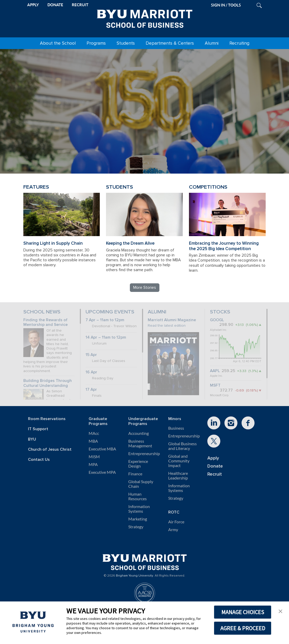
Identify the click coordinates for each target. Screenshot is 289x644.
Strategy (136, 527)
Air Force (176, 522)
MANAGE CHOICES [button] (243, 612)
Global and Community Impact (179, 461)
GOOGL (217, 320)
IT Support (38, 429)
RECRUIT (80, 5)
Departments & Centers (170, 43)
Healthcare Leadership (178, 476)
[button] (280, 611)
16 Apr (91, 372)
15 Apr (91, 355)
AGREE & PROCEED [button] (243, 628)
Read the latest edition (167, 326)
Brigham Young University (135, 576)
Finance (135, 474)
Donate (215, 466)
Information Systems (139, 509)
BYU (32, 439)
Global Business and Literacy (182, 446)
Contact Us (39, 460)
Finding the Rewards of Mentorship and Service (45, 323)
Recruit (215, 474)
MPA (93, 464)
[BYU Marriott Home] (145, 18)
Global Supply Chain (141, 484)
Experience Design (138, 464)
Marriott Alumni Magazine (172, 320)
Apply (213, 458)
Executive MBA (102, 449)
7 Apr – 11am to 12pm (105, 320)
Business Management (140, 443)
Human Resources (138, 496)
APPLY (33, 5)
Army (173, 530)
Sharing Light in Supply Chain (53, 243)
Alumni (212, 43)
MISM (94, 457)
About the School (58, 43)
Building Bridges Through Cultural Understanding (48, 383)
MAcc (94, 433)
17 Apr (91, 390)
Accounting (139, 433)
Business (176, 428)
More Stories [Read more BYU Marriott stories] (145, 287)
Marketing (138, 519)
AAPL (215, 371)
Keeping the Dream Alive (130, 243)
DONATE (55, 5)
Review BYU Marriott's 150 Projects (213, 149)
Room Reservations (47, 419)
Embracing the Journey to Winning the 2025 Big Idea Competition (224, 246)
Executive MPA (102, 472)
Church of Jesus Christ (50, 450)
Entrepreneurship (144, 454)
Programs (96, 43)
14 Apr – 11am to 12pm (106, 337)
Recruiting (239, 43)
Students (126, 43)
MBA (93, 441)
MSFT (215, 385)
